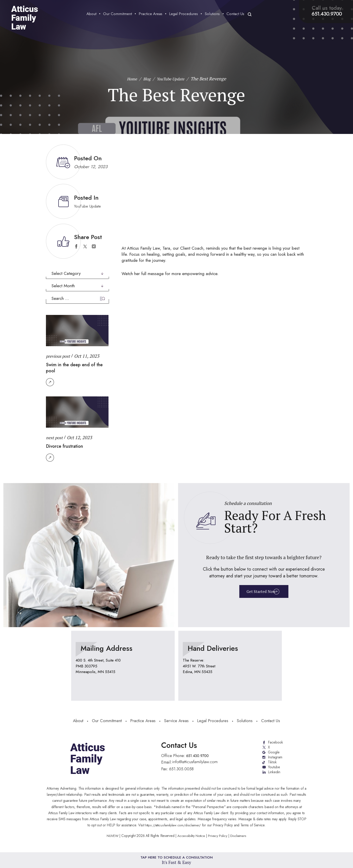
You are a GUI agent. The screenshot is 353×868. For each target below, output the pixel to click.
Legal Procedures (183, 14)
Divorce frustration (67, 446)
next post (55, 437)
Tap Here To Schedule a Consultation (177, 860)
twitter (85, 246)
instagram (94, 246)
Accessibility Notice (192, 839)
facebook (76, 246)
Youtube (274, 770)
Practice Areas (150, 14)
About (91, 14)
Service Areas (177, 721)
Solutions (211, 14)
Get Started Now (261, 592)
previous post (59, 356)
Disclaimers (240, 839)
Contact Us (234, 14)
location (123, 665)
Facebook (275, 743)
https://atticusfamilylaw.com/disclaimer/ (173, 828)
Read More (50, 382)
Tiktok (272, 764)
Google (274, 754)
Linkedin (274, 775)
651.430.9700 (326, 14)
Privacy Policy (218, 839)
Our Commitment (117, 14)
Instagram (275, 759)
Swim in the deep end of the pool (74, 367)
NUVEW (111, 839)
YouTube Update (89, 206)
